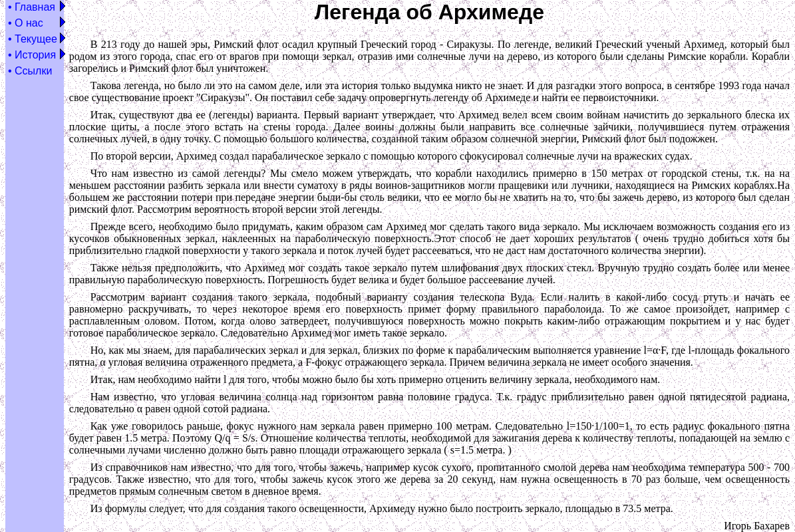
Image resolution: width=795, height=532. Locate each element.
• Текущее (33, 39)
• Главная (32, 7)
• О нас (26, 23)
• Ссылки (30, 71)
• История (32, 55)
